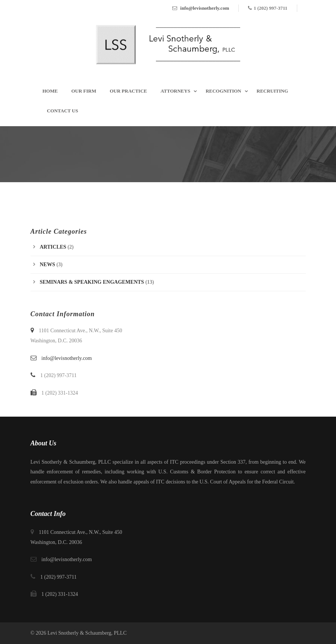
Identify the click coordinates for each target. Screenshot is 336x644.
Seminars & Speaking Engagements (92, 282)
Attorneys (175, 91)
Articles (53, 247)
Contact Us (63, 111)
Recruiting (272, 91)
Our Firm (84, 91)
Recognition (223, 91)
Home (50, 91)
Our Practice (128, 91)
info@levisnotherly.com (205, 8)
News (48, 265)
